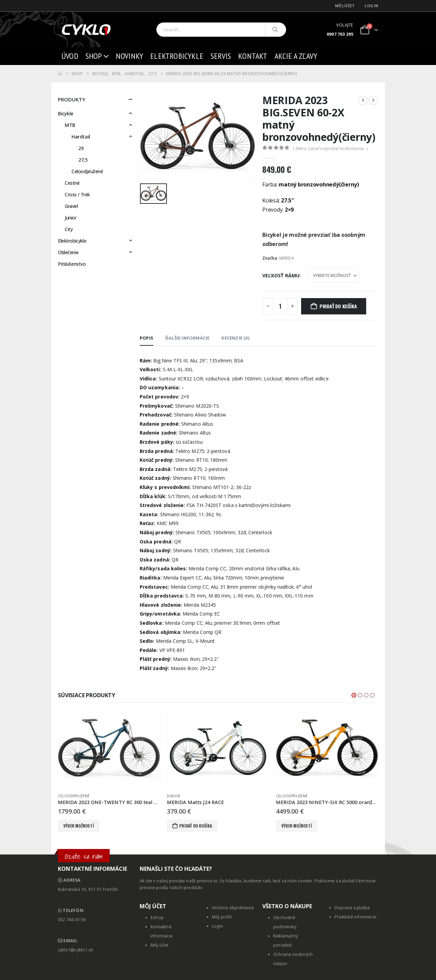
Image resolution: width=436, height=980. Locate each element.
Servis (221, 56)
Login (217, 926)
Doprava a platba (352, 908)
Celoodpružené (87, 171)
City (69, 229)
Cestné (72, 183)
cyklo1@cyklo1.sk (75, 950)
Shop (94, 56)
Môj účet (345, 6)
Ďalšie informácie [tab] (187, 338)
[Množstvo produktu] (280, 306)
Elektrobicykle (177, 56)
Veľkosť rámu (281, 275)
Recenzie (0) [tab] (235, 338)
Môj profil (222, 917)
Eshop (157, 918)
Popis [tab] (146, 338)
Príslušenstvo (72, 264)
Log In (371, 6)
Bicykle (66, 113)
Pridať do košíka (338, 306)
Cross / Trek (77, 194)
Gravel (71, 206)
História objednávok (233, 908)
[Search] (276, 30)
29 (81, 148)
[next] (373, 100)
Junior (71, 218)
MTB (70, 125)
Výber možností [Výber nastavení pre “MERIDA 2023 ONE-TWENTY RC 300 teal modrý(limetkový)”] (79, 826)
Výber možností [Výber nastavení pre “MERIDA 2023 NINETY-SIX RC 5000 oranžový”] (297, 826)
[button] (354, 695)
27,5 (83, 160)
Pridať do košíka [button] (196, 826)
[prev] (363, 100)
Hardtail (81, 137)
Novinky (129, 56)
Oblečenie (68, 252)
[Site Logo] (87, 30)
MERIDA (287, 258)
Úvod (70, 56)
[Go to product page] (109, 749)
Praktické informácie (355, 917)
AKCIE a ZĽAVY (296, 56)
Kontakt (253, 56)
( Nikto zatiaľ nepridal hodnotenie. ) (330, 148)
